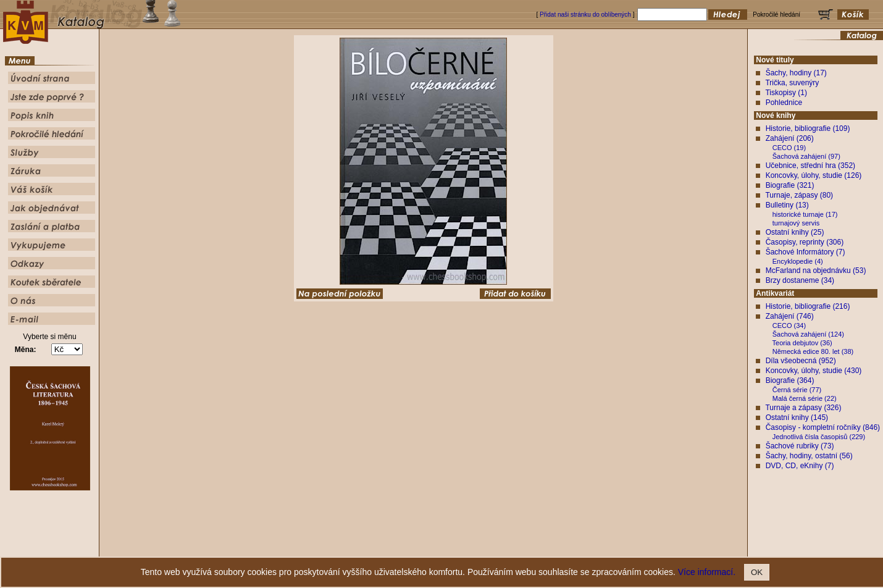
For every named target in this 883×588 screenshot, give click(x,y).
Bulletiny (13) (787, 205)
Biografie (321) (790, 185)
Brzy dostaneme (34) (800, 280)
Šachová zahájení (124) (808, 334)
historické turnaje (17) (805, 214)
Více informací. (707, 572)
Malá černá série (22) (805, 398)
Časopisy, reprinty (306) (805, 242)
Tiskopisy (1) (786, 93)
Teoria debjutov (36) (802, 343)
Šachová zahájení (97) (806, 156)
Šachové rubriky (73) (800, 446)
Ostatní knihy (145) (797, 418)
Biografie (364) (790, 380)
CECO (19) (789, 148)
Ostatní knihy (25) (795, 232)
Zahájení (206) (790, 138)
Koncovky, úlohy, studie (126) (814, 175)
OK (757, 572)
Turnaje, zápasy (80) (799, 195)
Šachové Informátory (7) (806, 252)
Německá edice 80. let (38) (813, 351)
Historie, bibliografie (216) (808, 306)
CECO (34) (789, 325)
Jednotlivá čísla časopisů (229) (819, 437)
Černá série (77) (797, 390)
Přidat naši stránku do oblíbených (585, 15)
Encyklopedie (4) (798, 261)
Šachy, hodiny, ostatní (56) (809, 456)
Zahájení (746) (790, 316)
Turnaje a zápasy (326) (803, 408)
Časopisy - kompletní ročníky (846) (823, 427)
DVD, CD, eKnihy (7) (800, 466)
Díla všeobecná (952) (801, 361)
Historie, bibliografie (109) (808, 128)
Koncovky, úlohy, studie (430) (814, 371)
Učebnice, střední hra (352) (810, 166)
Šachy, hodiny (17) (796, 73)
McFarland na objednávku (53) (816, 271)
